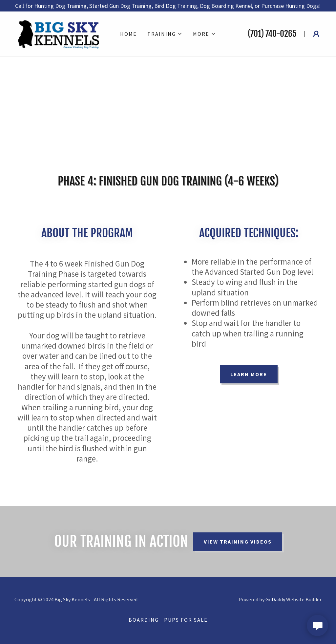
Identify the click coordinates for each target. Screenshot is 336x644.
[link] (60, 33)
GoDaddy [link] (275, 599)
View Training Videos (238, 542)
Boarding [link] (144, 620)
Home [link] (128, 34)
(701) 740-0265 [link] (272, 34)
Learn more (249, 374)
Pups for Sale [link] (186, 620)
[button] (165, 34)
